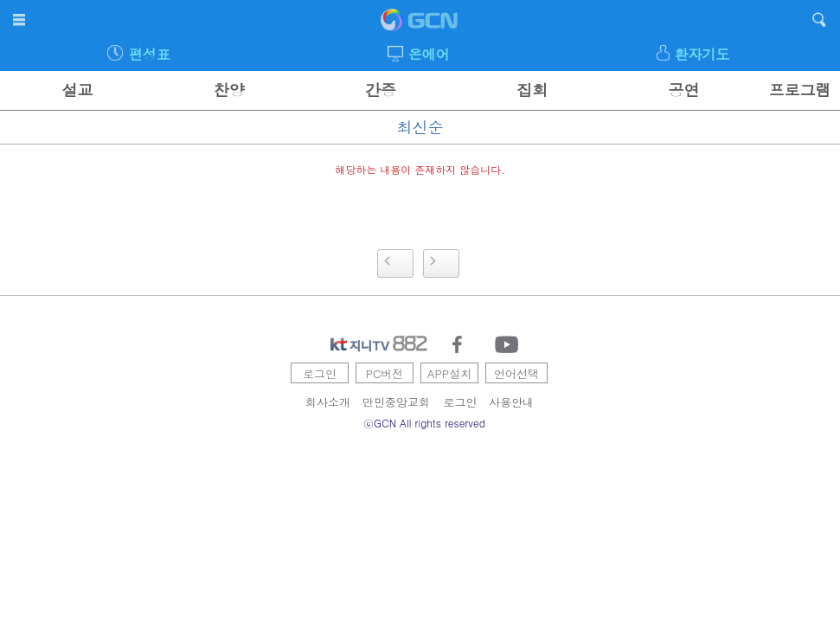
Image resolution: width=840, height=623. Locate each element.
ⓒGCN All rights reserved (424, 423)
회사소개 (328, 402)
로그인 (320, 373)
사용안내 (511, 402)
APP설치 (449, 373)
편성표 (150, 54)
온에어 (429, 54)
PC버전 (385, 373)
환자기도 (702, 54)
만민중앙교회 (396, 402)
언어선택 (516, 373)
